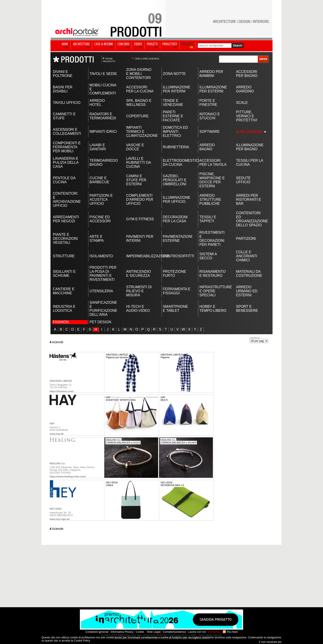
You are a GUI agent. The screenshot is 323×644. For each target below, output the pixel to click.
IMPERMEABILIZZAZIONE (140, 256)
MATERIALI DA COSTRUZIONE (249, 274)
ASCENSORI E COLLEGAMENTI (67, 132)
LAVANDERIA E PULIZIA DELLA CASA (66, 163)
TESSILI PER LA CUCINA (249, 163)
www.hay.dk (57, 434)
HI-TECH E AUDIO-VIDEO (138, 309)
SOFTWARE (210, 132)
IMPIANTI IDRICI (103, 132)
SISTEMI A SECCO (208, 256)
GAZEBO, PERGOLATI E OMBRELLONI (175, 180)
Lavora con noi (197, 632)
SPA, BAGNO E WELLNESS (139, 103)
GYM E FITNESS (140, 219)
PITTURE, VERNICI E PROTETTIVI (247, 116)
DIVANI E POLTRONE (63, 74)
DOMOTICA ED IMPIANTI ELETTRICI (175, 132)
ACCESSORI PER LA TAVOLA (213, 163)
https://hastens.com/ (62, 391)
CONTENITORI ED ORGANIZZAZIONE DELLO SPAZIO (250, 219)
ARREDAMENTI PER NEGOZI (66, 219)
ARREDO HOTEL (97, 103)
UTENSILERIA (101, 291)
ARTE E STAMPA (97, 239)
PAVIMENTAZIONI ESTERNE (177, 239)
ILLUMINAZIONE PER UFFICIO (177, 200)
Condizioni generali (97, 632)
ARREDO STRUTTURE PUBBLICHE (210, 200)
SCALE (242, 103)
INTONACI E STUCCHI (210, 116)
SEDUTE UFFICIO (243, 180)
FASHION (61, 322)
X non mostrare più (270, 642)
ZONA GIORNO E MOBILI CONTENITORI (139, 74)
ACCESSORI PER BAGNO (247, 74)
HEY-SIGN (56, 509)
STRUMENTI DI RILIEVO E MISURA (139, 291)
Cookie (140, 632)
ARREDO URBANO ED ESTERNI (247, 291)
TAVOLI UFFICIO (67, 103)
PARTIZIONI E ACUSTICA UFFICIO (101, 200)
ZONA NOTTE (174, 74)
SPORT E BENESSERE (247, 309)
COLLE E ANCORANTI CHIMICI (247, 256)
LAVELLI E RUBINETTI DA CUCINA (138, 163)
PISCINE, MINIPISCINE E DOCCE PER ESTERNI (212, 180)
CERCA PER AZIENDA (147, 59)
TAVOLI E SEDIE (103, 74)
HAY (52, 424)
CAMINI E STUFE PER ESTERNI (136, 180)
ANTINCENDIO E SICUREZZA (138, 274)
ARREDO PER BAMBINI (211, 74)
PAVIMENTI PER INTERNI (140, 239)
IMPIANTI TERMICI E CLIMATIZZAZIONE (140, 132)
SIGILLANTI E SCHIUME (64, 274)
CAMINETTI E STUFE (64, 116)
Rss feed (232, 632)
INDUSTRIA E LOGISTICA (64, 309)
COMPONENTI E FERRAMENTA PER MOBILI (67, 147)
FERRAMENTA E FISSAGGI (177, 291)
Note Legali (154, 632)
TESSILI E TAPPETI (208, 219)
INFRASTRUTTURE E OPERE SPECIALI (213, 291)
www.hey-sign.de (60, 519)
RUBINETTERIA (176, 147)
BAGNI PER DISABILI (63, 89)
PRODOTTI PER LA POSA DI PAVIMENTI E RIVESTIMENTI (103, 274)
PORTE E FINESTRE (208, 103)
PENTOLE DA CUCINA (64, 180)
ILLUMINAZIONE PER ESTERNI (213, 89)
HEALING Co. (57, 463)
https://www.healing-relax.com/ (68, 476)
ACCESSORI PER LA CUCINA (140, 89)
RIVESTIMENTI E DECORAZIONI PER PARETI (212, 239)
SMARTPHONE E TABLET (176, 309)
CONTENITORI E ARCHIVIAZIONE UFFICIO (67, 200)
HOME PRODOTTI (109, 60)
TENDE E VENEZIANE (173, 103)
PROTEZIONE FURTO (175, 274)
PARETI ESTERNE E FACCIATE (173, 116)
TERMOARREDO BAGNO (104, 163)
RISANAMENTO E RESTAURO (213, 274)
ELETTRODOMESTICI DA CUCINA (177, 163)
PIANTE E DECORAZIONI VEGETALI (65, 239)
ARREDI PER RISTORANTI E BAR (249, 200)
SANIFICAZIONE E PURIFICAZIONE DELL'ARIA (103, 309)
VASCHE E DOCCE (135, 147)
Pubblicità (214, 632)
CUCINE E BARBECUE (99, 180)
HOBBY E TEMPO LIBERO (213, 309)
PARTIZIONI (246, 239)
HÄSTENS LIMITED (61, 381)
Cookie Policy (82, 641)
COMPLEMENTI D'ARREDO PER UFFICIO (140, 200)
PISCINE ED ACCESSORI (100, 219)
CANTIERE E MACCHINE (64, 291)
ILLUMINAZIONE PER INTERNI (177, 89)
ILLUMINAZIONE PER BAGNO (250, 147)
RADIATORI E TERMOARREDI (103, 116)
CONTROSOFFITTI (177, 256)
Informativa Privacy (122, 632)
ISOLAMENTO (101, 256)
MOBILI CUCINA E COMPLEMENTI (103, 89)
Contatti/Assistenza (174, 632)
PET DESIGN (100, 322)
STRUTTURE (64, 256)
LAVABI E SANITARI (98, 147)
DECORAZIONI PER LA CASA (175, 219)
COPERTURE (137, 116)
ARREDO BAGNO (207, 147)
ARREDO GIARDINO (245, 89)
